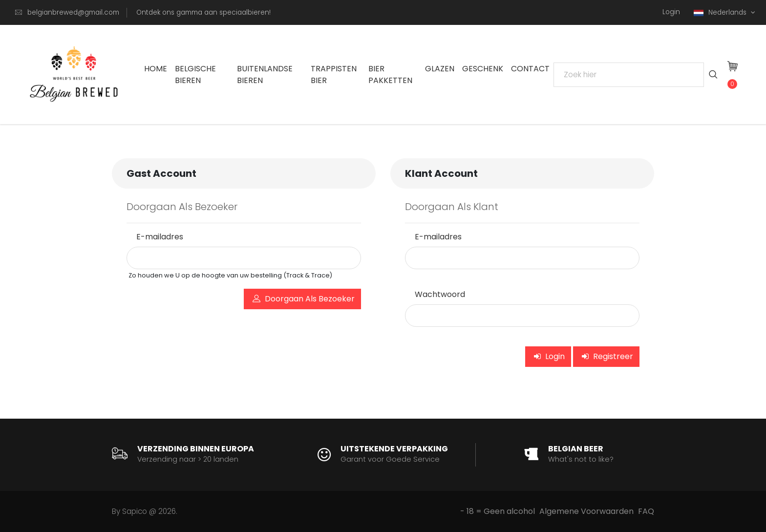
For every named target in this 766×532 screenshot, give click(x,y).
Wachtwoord (440, 294)
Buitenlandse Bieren (265, 74)
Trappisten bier (334, 74)
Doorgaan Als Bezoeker (304, 299)
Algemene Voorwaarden (586, 511)
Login (671, 12)
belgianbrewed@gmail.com (73, 12)
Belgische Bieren (195, 74)
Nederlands (721, 12)
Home (156, 69)
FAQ (646, 511)
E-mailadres (160, 237)
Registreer (607, 356)
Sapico (135, 511)
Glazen (440, 69)
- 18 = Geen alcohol (498, 511)
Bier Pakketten (390, 74)
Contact (530, 69)
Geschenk (483, 69)
